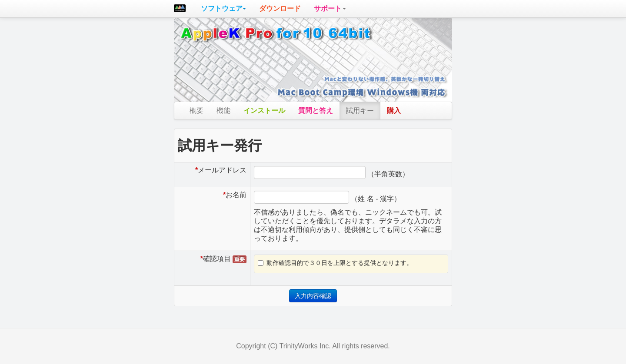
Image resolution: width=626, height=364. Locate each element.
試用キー (360, 111)
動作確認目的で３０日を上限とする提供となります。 (335, 263)
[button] (223, 9)
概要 (196, 111)
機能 (223, 111)
